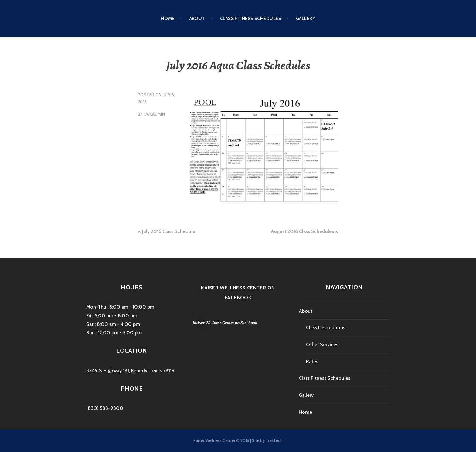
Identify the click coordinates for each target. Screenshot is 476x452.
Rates (312, 361)
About (197, 19)
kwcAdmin (154, 114)
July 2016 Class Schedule (169, 231)
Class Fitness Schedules (251, 19)
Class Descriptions (326, 327)
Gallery (306, 19)
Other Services (322, 344)
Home (168, 19)
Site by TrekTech (267, 440)
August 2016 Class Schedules (302, 231)
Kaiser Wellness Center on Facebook (225, 323)
